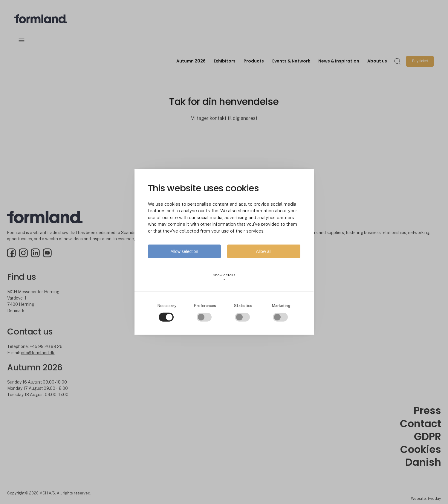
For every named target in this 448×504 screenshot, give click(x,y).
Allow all (264, 251)
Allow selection (184, 251)
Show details (224, 277)
